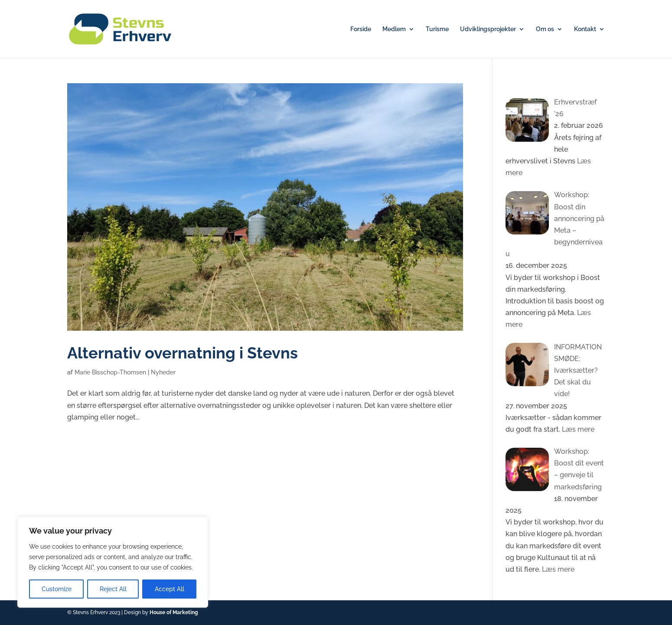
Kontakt (585, 29)
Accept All (170, 589)
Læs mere (577, 429)
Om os (545, 29)
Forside (361, 29)
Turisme (437, 29)
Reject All (113, 589)
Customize (57, 589)
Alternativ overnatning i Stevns (183, 353)
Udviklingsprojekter (488, 29)
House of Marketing (174, 612)
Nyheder (163, 372)
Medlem (394, 29)
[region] (113, 562)
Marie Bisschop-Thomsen (110, 372)
